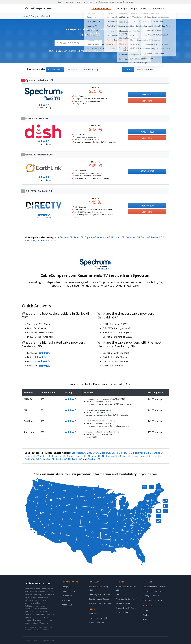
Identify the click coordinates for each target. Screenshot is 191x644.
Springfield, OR (32, 240)
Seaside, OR (61, 459)
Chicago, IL (66, 587)
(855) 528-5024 (147, 95)
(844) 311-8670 (147, 132)
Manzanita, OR (58, 456)
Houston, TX (67, 596)
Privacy (28, 630)
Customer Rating (90, 69)
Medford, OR (158, 237)
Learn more (128, 2)
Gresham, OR (104, 237)
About (145, 610)
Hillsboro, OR (118, 237)
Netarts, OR (31, 456)
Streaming (121, 8)
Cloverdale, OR (47, 459)
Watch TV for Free (96, 623)
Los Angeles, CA (69, 591)
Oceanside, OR (157, 453)
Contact (146, 615)
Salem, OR (79, 237)
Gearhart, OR (94, 459)
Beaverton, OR (133, 237)
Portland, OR (66, 237)
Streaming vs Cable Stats (99, 594)
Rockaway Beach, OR (112, 453)
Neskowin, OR (75, 459)
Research (159, 8)
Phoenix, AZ (67, 605)
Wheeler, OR (44, 456)
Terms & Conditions (39, 630)
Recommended (55, 69)
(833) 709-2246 (147, 206)
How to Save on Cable (98, 618)
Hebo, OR (156, 456)
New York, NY (68, 600)
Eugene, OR (90, 237)
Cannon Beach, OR (141, 456)
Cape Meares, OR (79, 453)
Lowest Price (72, 69)
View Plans (147, 101)
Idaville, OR (128, 453)
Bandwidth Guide (123, 603)
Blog (134, 8)
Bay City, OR (94, 453)
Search (119, 43)
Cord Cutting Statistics (152, 600)
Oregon (35, 16)
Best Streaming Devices (99, 599)
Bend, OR (146, 237)
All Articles (93, 614)
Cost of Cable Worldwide (153, 591)
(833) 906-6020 (147, 171)
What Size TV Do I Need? (127, 599)
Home (25, 16)
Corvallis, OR (50, 240)
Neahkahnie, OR (110, 456)
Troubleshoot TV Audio (126, 608)
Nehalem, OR (95, 456)
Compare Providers (101, 8)
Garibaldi (46, 16)
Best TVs (120, 594)
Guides (145, 8)
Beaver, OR (125, 456)
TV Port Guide (122, 612)
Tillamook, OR (142, 453)
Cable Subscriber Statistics (154, 587)
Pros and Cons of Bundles (100, 603)
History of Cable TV (151, 596)
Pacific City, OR (32, 459)
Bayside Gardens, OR (77, 456)
